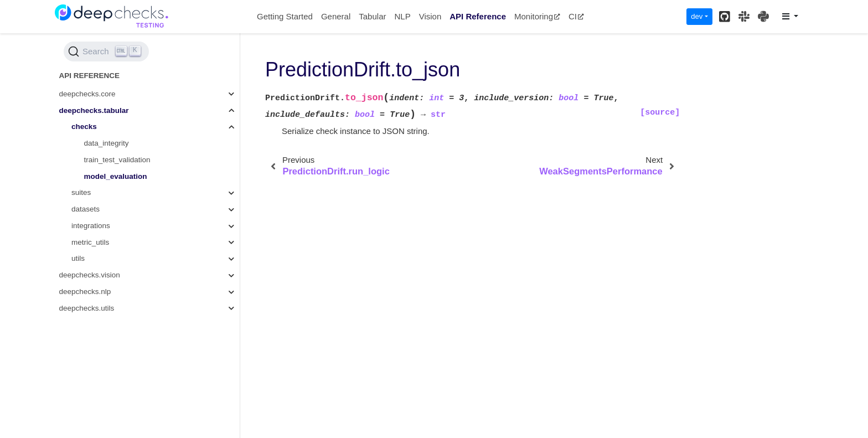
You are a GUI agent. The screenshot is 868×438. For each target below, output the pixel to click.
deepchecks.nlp (85, 292)
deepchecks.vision (90, 275)
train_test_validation (117, 160)
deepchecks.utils (87, 308)
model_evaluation (116, 176)
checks (84, 127)
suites (81, 192)
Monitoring (537, 16)
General (336, 16)
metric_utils (90, 242)
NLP (402, 16)
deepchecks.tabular (94, 110)
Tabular (372, 16)
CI (576, 16)
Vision (430, 16)
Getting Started (285, 16)
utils (78, 258)
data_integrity (107, 143)
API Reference (478, 16)
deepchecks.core (87, 94)
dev (697, 16)
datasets (86, 209)
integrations (91, 226)
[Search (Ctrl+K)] (106, 51)
